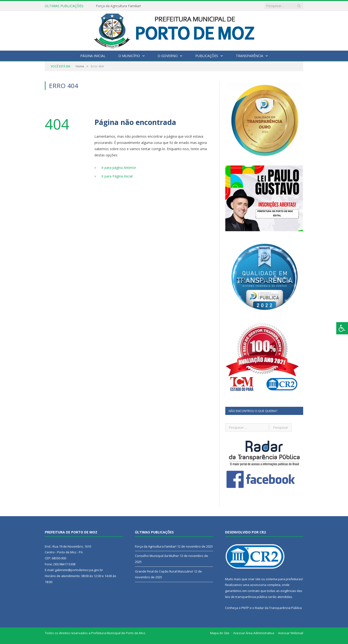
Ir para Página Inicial (117, 176)
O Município (129, 56)
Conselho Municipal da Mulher (157, 556)
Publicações (207, 56)
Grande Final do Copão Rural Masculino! (164, 571)
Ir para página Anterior (119, 168)
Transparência (249, 56)
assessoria (258, 585)
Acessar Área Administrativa (254, 633)
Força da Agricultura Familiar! (118, 6)
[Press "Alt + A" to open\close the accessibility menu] (342, 328)
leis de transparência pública (246, 597)
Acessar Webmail (291, 633)
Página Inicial (93, 56)
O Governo (168, 56)
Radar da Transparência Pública (278, 608)
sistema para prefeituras (284, 579)
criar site (254, 579)
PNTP (245, 608)
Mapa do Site (220, 633)
